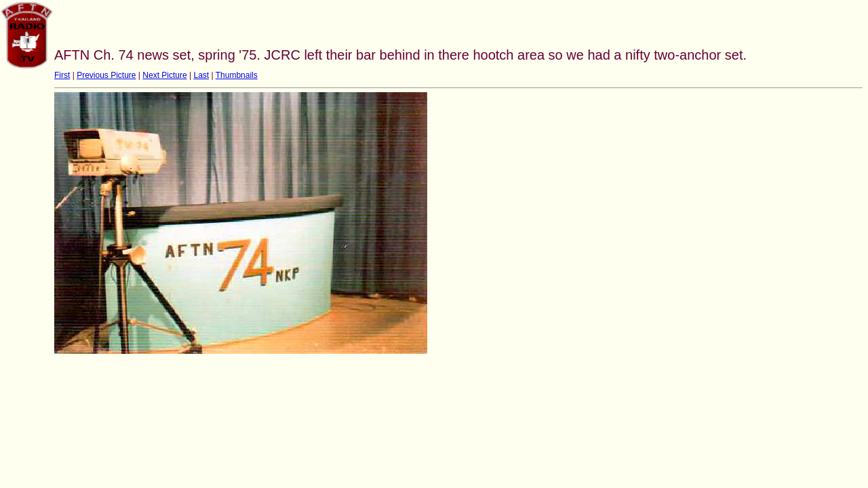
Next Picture (164, 75)
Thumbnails (237, 75)
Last (201, 75)
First (62, 75)
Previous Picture (106, 75)
